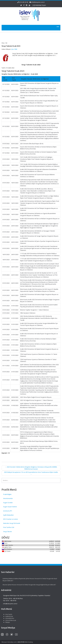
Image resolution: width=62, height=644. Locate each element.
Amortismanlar (8, 498)
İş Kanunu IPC (8, 511)
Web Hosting (29, 642)
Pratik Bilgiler (7, 494)
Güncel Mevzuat (9, 620)
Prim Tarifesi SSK (9, 527)
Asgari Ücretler (8, 503)
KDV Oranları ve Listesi (11, 519)
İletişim (6, 622)
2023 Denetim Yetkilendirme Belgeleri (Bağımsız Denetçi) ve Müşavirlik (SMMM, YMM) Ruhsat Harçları (31, 468)
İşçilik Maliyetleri (8, 515)
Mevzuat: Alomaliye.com (9, 642)
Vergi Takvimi (7, 532)
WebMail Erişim (40, 5)
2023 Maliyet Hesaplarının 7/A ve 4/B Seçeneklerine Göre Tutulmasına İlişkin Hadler (31, 473)
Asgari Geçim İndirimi (10, 507)
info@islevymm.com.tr (38, 2)
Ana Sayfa (7, 614)
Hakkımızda (8, 616)
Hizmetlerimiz (8, 618)
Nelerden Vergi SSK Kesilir (12, 523)
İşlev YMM (14, 49)
